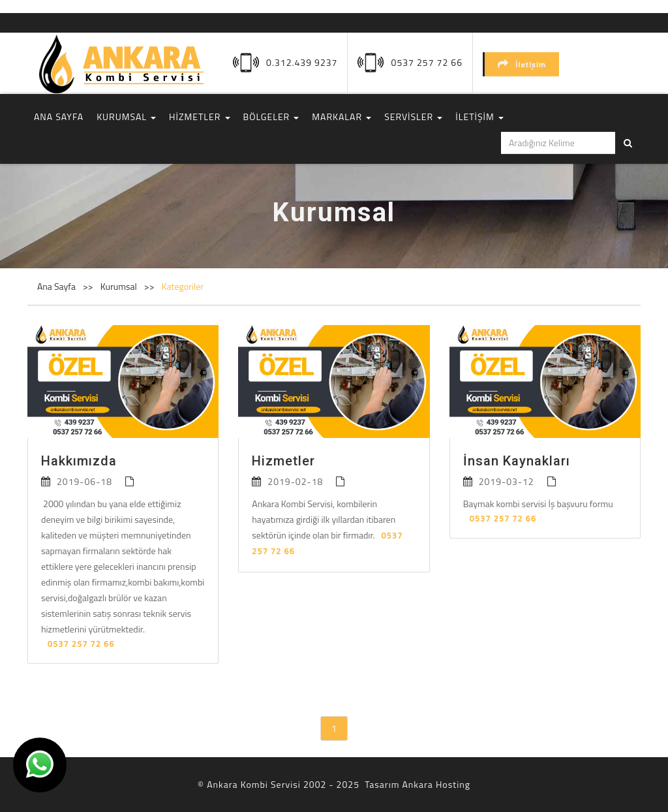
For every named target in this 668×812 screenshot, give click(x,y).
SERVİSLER (413, 117)
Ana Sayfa (56, 286)
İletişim (522, 64)
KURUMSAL (126, 117)
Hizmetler (283, 461)
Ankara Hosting (436, 784)
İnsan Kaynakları (517, 461)
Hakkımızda (79, 461)
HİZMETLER (199, 117)
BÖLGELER (271, 117)
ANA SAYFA (59, 117)
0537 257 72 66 (427, 62)
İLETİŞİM (479, 117)
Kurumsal (120, 286)
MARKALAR (342, 117)
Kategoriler (183, 286)
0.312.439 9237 (302, 62)
